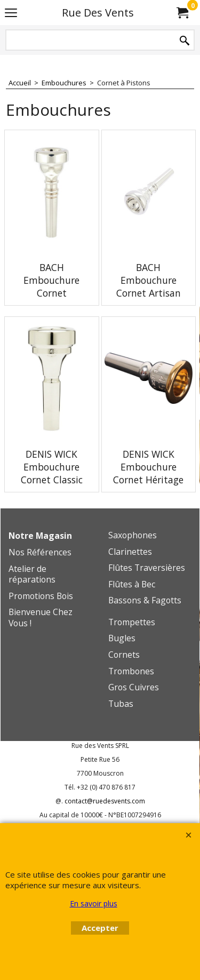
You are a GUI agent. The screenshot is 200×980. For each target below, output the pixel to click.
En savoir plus (94, 903)
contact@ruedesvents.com (105, 801)
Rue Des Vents (98, 13)
